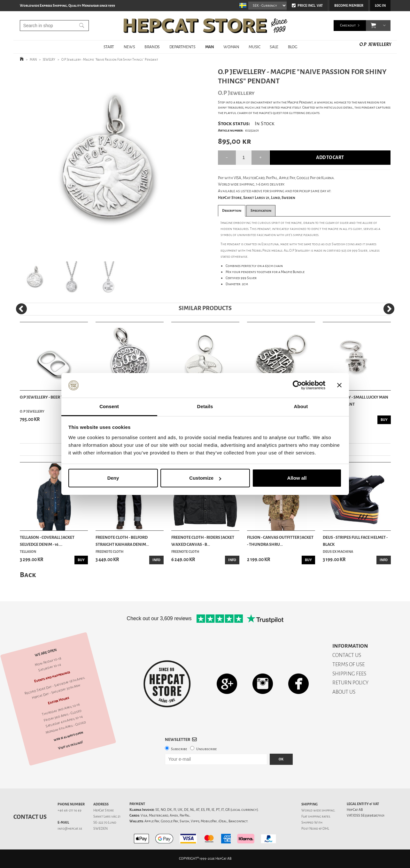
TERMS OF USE (348, 664)
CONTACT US (347, 655)
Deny (113, 478)
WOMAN (231, 47)
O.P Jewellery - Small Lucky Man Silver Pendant (356, 401)
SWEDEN (101, 829)
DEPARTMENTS (182, 47)
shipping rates (319, 816)
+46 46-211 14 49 (70, 810)
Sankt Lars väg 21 (107, 816)
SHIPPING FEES (349, 674)
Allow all (297, 478)
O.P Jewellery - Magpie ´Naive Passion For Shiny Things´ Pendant (110, 60)
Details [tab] (205, 406)
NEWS (129, 47)
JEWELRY (49, 60)
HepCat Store (104, 810)
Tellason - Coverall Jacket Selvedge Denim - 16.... (47, 541)
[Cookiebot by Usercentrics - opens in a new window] (297, 385)
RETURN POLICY (350, 683)
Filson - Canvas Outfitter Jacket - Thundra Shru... (280, 541)
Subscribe (179, 749)
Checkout (348, 25)
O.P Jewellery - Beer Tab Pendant (54, 397)
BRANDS (152, 47)
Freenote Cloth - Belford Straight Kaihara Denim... (122, 541)
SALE (274, 47)
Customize (205, 478)
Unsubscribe (206, 749)
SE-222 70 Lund (105, 822)
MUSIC (254, 47)
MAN (210, 47)
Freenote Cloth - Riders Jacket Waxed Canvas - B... (203, 541)
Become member (349, 6)
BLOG (292, 47)
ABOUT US (344, 692)
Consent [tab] (109, 406)
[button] (373, 26)
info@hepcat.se (70, 829)
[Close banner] (339, 385)
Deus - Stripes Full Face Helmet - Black (355, 541)
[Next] (389, 309)
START (109, 47)
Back (28, 575)
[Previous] (21, 309)
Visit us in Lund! (70, 745)
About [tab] (301, 406)
